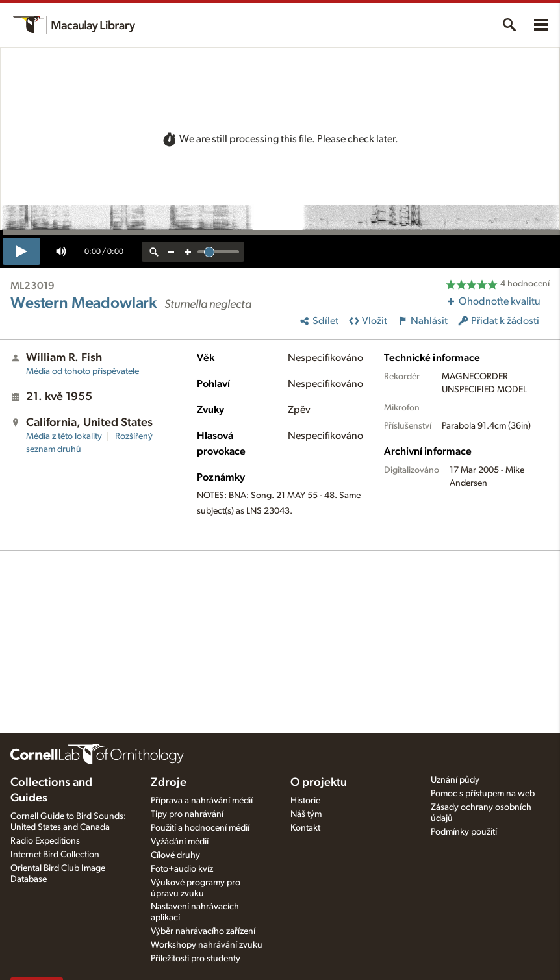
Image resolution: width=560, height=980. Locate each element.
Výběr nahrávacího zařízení (203, 931)
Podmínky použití (464, 832)
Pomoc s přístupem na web (483, 794)
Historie (305, 801)
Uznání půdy (455, 780)
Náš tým (306, 814)
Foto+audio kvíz (182, 869)
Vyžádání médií (180, 842)
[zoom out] (171, 252)
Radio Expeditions (45, 841)
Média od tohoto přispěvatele (83, 371)
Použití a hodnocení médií (200, 828)
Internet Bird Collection (55, 855)
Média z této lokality (64, 436)
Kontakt (305, 828)
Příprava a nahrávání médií (202, 801)
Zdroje (169, 783)
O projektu (319, 783)
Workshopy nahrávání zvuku (207, 945)
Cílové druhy (175, 855)
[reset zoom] (154, 252)
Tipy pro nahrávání (187, 814)
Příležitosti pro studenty (196, 959)
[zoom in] (188, 252)
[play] (21, 251)
